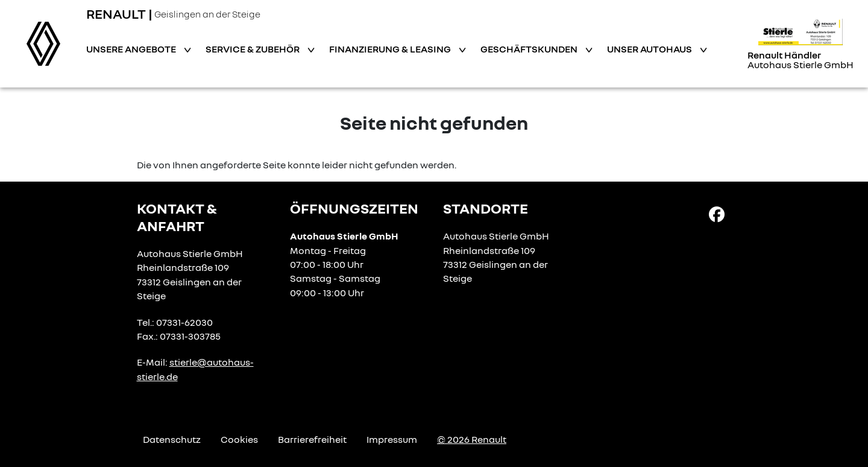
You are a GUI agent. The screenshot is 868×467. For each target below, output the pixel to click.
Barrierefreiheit (312, 439)
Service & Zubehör (253, 49)
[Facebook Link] (717, 214)
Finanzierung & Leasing (391, 49)
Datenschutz (172, 439)
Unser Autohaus (650, 49)
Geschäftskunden (530, 49)
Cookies (239, 439)
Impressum (392, 439)
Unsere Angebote (132, 49)
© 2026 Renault (472, 439)
